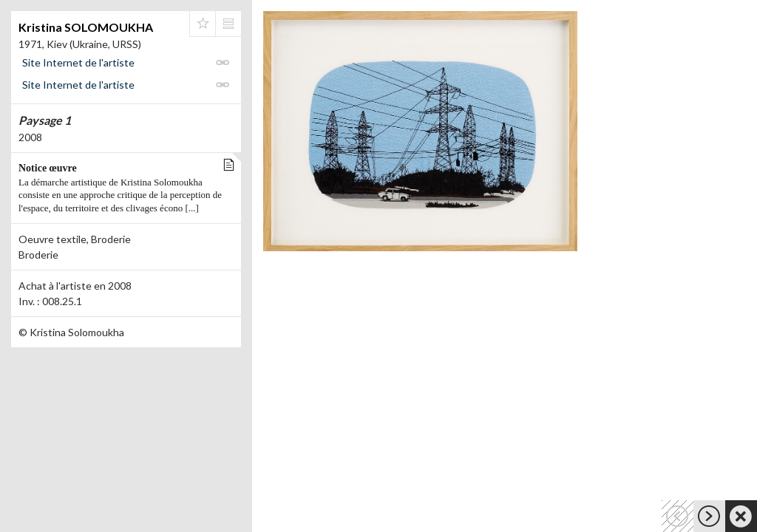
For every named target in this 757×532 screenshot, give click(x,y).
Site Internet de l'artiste (78, 62)
